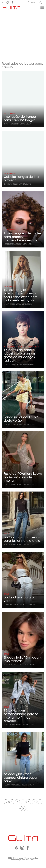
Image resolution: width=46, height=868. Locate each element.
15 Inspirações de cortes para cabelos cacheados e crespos (22, 237)
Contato (31, 2)
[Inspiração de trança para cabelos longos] (23, 99)
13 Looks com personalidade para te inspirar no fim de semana (21, 716)
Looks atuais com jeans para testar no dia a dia (22, 539)
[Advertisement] (23, 35)
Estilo (6, 414)
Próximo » (26, 809)
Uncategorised (10, 113)
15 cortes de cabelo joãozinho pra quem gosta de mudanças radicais (19, 355)
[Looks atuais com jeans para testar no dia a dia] (23, 520)
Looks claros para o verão (19, 599)
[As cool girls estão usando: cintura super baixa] (23, 760)
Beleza (7, 347)
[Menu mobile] (42, 8)
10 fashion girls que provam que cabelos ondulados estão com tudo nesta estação (21, 295)
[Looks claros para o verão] (23, 580)
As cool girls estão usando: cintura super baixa (21, 778)
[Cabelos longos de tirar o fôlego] (23, 159)
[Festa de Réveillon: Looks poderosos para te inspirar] (23, 460)
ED (35, 860)
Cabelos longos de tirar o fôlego (22, 179)
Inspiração (21, 347)
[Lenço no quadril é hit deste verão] (23, 400)
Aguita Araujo (26, 124)
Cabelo (13, 347)
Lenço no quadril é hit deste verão (21, 419)
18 (20, 809)
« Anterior (6, 802)
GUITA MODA (27, 244)
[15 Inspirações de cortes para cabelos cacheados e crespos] (23, 219)
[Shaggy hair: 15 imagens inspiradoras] (23, 640)
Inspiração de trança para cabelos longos (20, 118)
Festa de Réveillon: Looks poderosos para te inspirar (23, 477)
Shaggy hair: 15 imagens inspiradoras (23, 659)
